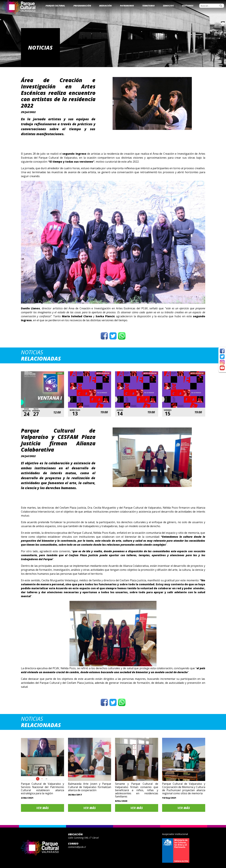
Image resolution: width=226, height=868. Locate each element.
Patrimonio (127, 6)
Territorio (148, 6)
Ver (43, 808)
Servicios (168, 6)
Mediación (105, 6)
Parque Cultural (55, 6)
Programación (82, 6)
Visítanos (188, 6)
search (221, 6)
